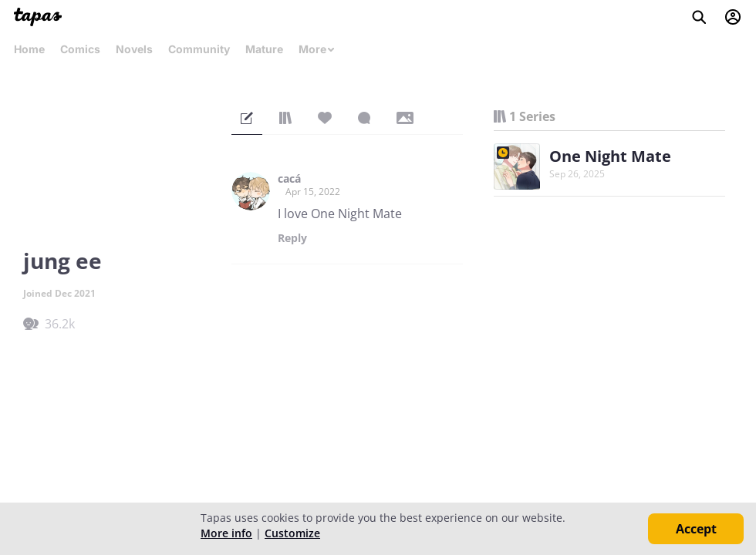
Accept (696, 529)
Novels (134, 49)
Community (199, 49)
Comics (80, 49)
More (317, 49)
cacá (289, 179)
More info (226, 533)
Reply (292, 238)
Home (29, 49)
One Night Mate (610, 156)
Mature (264, 49)
